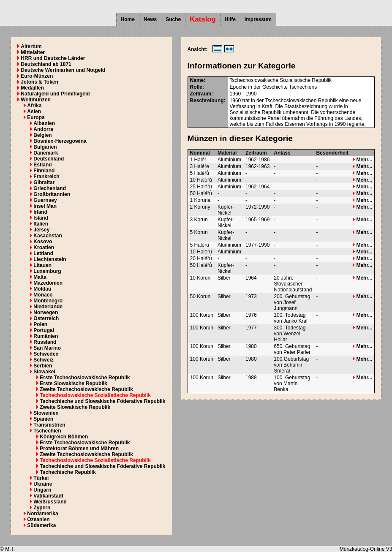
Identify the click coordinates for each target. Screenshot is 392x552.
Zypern (42, 508)
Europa (36, 117)
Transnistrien (49, 425)
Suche (173, 19)
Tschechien (47, 431)
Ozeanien (38, 519)
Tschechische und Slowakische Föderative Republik (102, 401)
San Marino (47, 348)
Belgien (42, 135)
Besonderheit (332, 153)
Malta (40, 277)
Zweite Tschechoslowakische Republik (86, 389)
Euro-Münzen (37, 76)
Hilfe (230, 19)
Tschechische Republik (68, 472)
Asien (34, 111)
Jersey (41, 230)
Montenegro (48, 301)
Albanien (44, 123)
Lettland (43, 253)
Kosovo (43, 242)
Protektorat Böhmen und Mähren (79, 449)
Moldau (42, 289)
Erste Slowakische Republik (73, 383)
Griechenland (50, 188)
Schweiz (43, 360)
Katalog (203, 19)
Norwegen (46, 313)
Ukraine (43, 484)
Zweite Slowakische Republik (75, 407)
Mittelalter (33, 52)
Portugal (44, 330)
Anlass (282, 153)
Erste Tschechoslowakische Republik (85, 378)
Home (128, 19)
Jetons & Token (39, 82)
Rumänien (46, 336)
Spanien (43, 419)
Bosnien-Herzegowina (60, 141)
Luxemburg (47, 271)
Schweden (46, 354)
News (150, 19)
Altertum (31, 46)
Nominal (200, 153)
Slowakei (44, 372)
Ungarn (42, 490)
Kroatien (44, 247)
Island (41, 218)
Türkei (41, 478)
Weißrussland (50, 502)
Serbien (43, 366)
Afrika (34, 106)
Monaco (43, 295)
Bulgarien (45, 147)
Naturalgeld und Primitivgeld (55, 94)
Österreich (46, 318)
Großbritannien (52, 194)
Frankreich (46, 177)
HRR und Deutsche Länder (53, 58)
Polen (40, 324)
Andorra (43, 129)
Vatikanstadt (48, 496)
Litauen (42, 265)
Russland (45, 342)
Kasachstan (48, 236)
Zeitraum (256, 153)
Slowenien (46, 413)
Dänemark (46, 153)
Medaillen (32, 88)
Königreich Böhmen (64, 437)
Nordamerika (42, 514)
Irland (40, 212)
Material (227, 153)
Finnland (44, 171)
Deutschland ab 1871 (46, 64)
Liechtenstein (50, 259)
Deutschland (49, 159)
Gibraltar (44, 182)
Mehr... (362, 160)
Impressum (258, 19)
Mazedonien (48, 283)
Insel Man (45, 206)
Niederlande (48, 307)
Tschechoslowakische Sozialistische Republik (95, 395)
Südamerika (41, 525)
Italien (41, 224)
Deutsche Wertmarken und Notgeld (63, 70)
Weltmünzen (35, 100)
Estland (42, 165)
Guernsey (45, 200)
